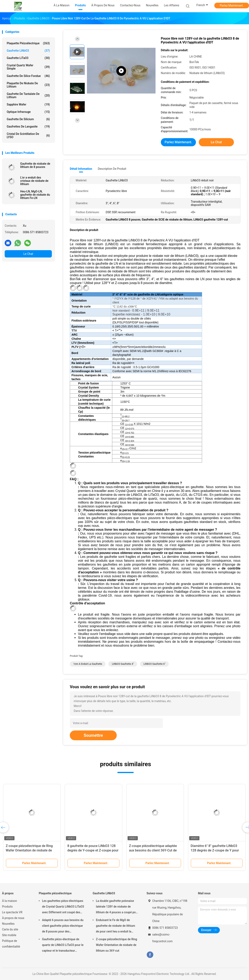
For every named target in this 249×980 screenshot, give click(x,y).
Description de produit (112, 169)
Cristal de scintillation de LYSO (28, 135)
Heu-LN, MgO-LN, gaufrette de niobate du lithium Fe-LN (35, 195)
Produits (7, 907)
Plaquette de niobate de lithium (28, 85)
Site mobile (9, 935)
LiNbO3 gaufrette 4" (123, 664)
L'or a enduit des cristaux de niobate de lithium (34, 181)
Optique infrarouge (28, 112)
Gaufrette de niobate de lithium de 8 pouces (35, 165)
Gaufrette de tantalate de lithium (28, 95)
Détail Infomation (81, 169)
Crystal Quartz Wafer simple (28, 67)
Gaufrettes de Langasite (28, 127)
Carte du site (10, 929)
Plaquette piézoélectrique (28, 43)
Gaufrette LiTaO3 (28, 58)
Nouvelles (8, 924)
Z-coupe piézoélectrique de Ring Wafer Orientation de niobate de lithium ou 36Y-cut (29, 850)
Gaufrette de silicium (28, 119)
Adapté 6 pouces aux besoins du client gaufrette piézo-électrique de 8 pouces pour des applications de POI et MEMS (63, 926)
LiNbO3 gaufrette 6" (154, 664)
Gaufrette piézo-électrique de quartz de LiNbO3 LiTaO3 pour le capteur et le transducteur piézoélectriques (63, 946)
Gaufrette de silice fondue (28, 76)
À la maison (9, 901)
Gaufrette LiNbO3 (28, 51)
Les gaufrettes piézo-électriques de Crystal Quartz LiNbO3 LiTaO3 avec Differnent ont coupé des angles (63, 907)
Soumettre (93, 735)
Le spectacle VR (12, 912)
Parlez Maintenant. (232, 6)
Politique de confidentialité (11, 944)
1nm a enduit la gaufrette (88, 664)
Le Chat (28, 254)
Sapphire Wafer (28, 104)
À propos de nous (13, 918)
